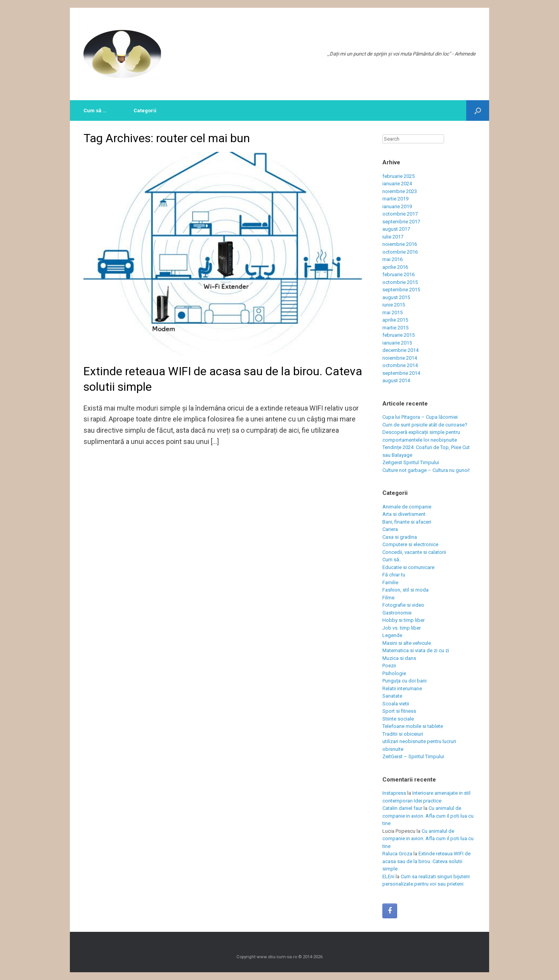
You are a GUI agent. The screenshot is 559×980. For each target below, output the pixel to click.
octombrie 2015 (400, 282)
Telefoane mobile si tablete (413, 726)
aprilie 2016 (395, 267)
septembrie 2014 (401, 373)
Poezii (389, 666)
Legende (392, 635)
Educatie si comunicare (408, 567)
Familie (390, 582)
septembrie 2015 (401, 290)
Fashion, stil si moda (405, 590)
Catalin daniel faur (402, 808)
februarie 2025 (398, 176)
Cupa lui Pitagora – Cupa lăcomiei (420, 417)
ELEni (388, 876)
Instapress (394, 793)
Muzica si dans (399, 658)
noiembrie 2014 (400, 358)
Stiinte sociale (398, 719)
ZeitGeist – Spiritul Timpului (413, 756)
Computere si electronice (410, 544)
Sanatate (392, 696)
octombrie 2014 (400, 365)
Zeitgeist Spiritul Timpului (411, 462)
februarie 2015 (398, 335)
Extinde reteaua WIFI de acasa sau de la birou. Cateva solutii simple (426, 861)
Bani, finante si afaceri (407, 522)
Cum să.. (392, 560)
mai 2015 (392, 312)
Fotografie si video (403, 605)
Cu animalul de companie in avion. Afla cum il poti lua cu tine (428, 816)
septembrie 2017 (401, 222)
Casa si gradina (400, 537)
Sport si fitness (399, 711)
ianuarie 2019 (397, 206)
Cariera (390, 529)
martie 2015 (395, 328)
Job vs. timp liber (402, 628)
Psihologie (394, 673)
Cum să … (95, 111)
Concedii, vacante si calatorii (414, 552)
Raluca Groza (397, 854)
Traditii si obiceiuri (403, 734)
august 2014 (396, 380)
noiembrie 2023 (400, 191)
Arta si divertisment (404, 514)
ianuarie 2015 (397, 343)
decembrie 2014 (400, 350)
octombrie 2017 (400, 214)
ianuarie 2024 (397, 184)
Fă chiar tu (394, 575)
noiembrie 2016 (400, 244)
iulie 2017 (393, 237)
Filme (388, 598)
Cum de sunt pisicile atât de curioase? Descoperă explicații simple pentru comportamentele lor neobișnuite (425, 432)
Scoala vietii (396, 704)
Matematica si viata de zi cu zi (416, 650)
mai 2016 (392, 259)
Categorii (145, 111)
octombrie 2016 (400, 252)
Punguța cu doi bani (404, 681)
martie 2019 (395, 199)
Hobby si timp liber (404, 620)
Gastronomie (397, 613)
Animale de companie (407, 507)
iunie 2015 (394, 305)
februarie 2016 (398, 274)
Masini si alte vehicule (407, 643)
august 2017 (396, 229)
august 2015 (396, 297)
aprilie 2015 (395, 320)
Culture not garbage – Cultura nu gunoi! (426, 470)
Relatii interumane (402, 688)
